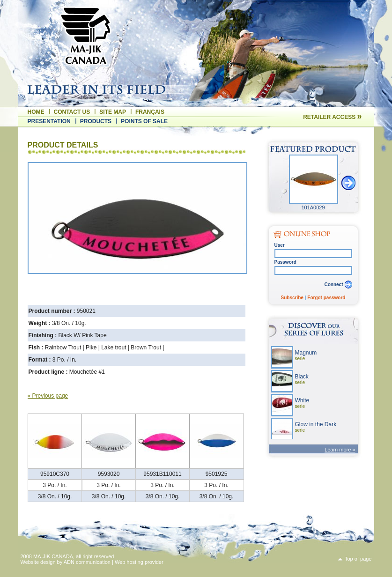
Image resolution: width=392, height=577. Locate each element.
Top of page (358, 559)
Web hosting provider (139, 562)
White (302, 403)
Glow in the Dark (316, 427)
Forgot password (326, 298)
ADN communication (87, 562)
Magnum (306, 355)
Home (36, 112)
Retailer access (332, 117)
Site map (113, 112)
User (280, 245)
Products (96, 121)
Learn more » (340, 450)
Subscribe (292, 298)
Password (285, 262)
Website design (38, 562)
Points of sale (144, 121)
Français (150, 112)
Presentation (49, 121)
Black (302, 379)
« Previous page (48, 396)
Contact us (72, 112)
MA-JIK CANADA (53, 556)
